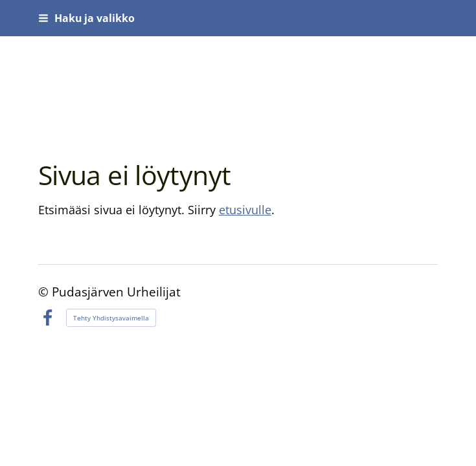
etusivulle (245, 210)
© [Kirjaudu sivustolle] (45, 292)
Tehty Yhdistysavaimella (111, 318)
